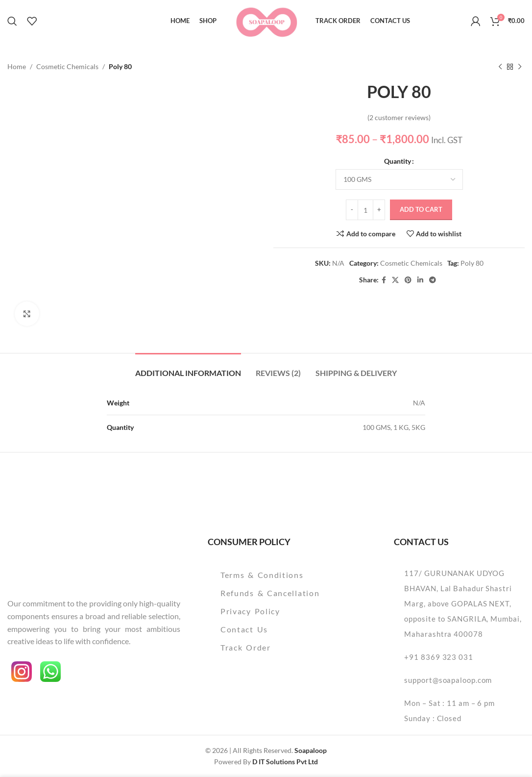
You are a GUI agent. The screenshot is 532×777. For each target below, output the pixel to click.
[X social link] (395, 280)
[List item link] (284, 575)
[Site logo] (266, 20)
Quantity (398, 161)
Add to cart (421, 210)
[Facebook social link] (384, 280)
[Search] (12, 21)
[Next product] (520, 67)
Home (17, 66)
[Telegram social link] (433, 280)
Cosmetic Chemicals (67, 66)
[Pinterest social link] (408, 280)
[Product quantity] (365, 210)
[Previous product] (500, 67)
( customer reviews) (399, 117)
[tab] (188, 368)
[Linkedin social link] (420, 280)
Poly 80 (472, 263)
